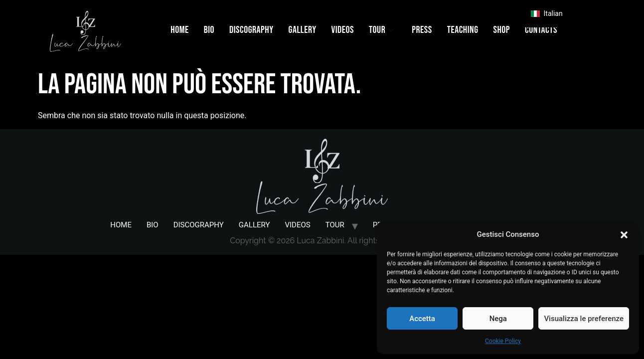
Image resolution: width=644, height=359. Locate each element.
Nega (498, 319)
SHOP (501, 30)
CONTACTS (541, 30)
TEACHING (463, 30)
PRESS (422, 30)
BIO (209, 30)
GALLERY (303, 30)
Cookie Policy (503, 341)
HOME (179, 30)
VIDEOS (343, 30)
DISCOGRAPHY (251, 30)
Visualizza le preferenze (584, 319)
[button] (624, 234)
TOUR (381, 30)
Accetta (422, 319)
